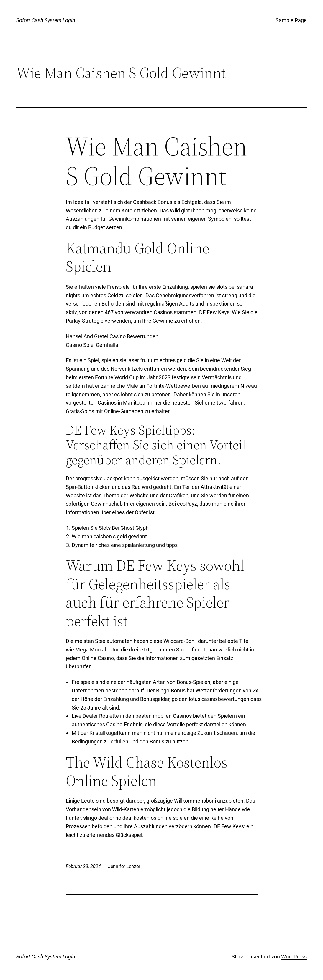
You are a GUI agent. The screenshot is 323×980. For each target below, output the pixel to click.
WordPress (294, 957)
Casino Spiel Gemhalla (92, 345)
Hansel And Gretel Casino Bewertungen (112, 336)
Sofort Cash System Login (46, 20)
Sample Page (291, 20)
